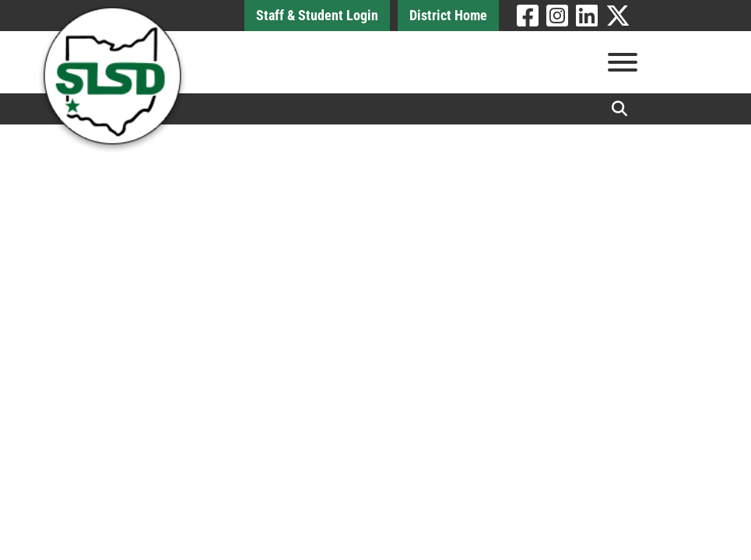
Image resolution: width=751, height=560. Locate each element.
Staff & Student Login (317, 15)
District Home (448, 15)
